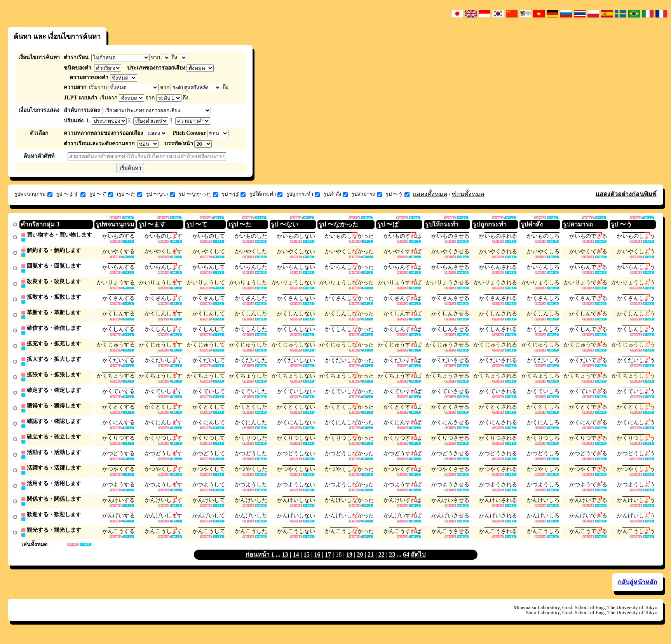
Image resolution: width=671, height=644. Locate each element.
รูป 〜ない (160, 194)
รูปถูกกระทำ (303, 194)
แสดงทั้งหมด (430, 194)
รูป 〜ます (71, 194)
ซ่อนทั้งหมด (468, 194)
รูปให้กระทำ (266, 194)
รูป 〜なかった (198, 194)
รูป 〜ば (234, 194)
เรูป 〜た (130, 194)
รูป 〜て (101, 194)
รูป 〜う (398, 194)
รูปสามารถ (367, 194)
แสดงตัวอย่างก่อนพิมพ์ (626, 194)
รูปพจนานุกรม (33, 194)
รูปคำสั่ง (336, 194)
